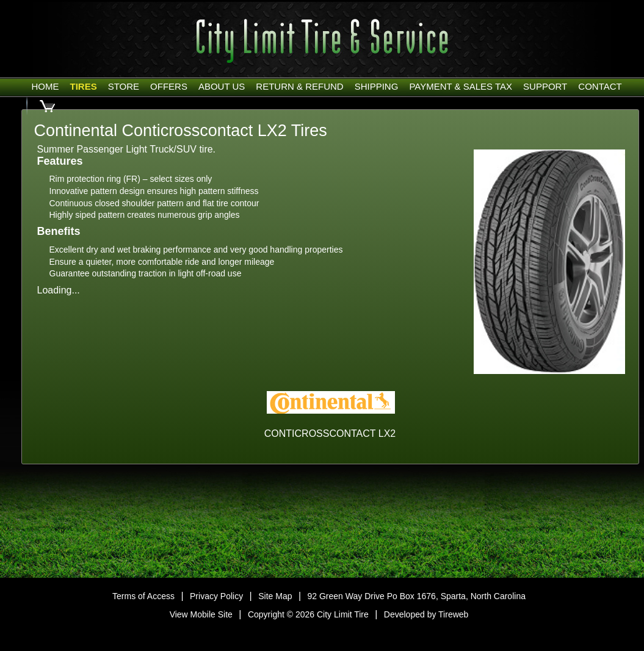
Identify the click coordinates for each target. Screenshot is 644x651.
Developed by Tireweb (426, 614)
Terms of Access (143, 596)
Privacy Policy (216, 596)
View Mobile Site (201, 614)
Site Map (275, 596)
